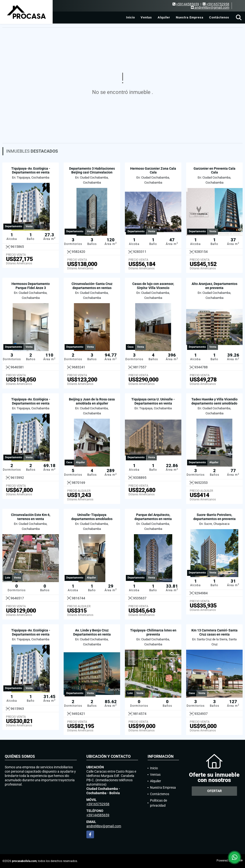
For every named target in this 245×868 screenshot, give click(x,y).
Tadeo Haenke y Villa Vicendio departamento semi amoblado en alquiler (214, 403)
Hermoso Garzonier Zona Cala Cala (153, 171)
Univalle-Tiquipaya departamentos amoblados (92, 517)
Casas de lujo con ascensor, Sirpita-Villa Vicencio (153, 286)
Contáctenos (219, 17)
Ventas (146, 17)
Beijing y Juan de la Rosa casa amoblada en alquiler (92, 401)
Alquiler (164, 17)
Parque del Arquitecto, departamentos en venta (153, 517)
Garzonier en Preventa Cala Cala (214, 171)
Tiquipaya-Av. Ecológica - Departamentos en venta (31, 171)
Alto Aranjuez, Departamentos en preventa (214, 286)
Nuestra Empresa (190, 17)
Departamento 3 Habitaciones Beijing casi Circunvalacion (92, 171)
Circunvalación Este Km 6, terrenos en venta (31, 517)
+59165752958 (218, 4)
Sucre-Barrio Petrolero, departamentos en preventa (214, 517)
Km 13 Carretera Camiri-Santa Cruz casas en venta (214, 632)
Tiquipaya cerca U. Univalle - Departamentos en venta (153, 401)
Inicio (131, 17)
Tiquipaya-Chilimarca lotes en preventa (153, 632)
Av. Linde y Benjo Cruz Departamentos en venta (92, 632)
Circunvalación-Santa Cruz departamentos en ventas (92, 286)
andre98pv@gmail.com (104, 826)
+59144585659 (188, 4)
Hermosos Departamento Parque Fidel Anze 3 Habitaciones (31, 288)
